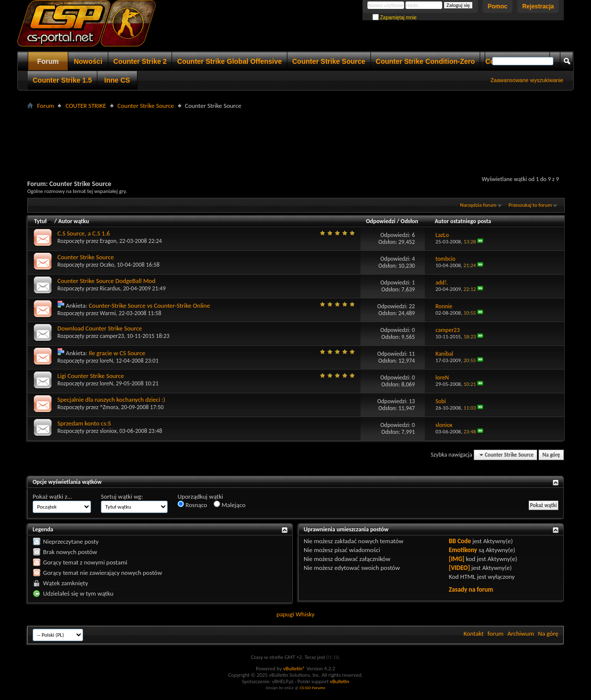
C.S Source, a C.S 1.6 (84, 233)
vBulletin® (294, 669)
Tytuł (44, 221)
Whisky (305, 614)
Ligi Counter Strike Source (91, 376)
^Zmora (109, 407)
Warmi (108, 313)
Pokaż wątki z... (52, 496)
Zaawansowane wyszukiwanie (527, 80)
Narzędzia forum (478, 205)
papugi (285, 614)
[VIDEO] (459, 568)
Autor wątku (74, 221)
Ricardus (110, 288)
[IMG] (456, 559)
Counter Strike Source (329, 61)
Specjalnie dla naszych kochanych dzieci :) (111, 399)
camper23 (112, 336)
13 (412, 401)
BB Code (460, 541)
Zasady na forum (471, 589)
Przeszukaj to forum (530, 205)
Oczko (107, 265)
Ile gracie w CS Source (117, 353)
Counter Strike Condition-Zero (426, 61)
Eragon (108, 241)
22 (412, 306)
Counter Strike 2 (140, 61)
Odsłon (409, 221)
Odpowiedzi (381, 221)
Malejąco (229, 505)
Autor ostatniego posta (463, 221)
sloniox (108, 431)
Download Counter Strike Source (100, 328)
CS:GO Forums (313, 687)
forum (496, 633)
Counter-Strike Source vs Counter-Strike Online (149, 305)
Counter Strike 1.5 (62, 80)
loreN (107, 361)
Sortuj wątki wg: (122, 496)
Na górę (551, 455)
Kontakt (474, 633)
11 (412, 354)
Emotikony (463, 550)
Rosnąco (192, 505)
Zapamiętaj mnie (395, 18)
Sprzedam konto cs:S (84, 423)
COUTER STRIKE (86, 106)
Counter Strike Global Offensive (229, 61)
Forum (48, 61)
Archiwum (521, 633)
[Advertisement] (296, 134)
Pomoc (498, 6)
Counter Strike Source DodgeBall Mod (106, 281)
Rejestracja (538, 6)
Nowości (88, 61)
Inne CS (117, 80)
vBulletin (340, 681)
